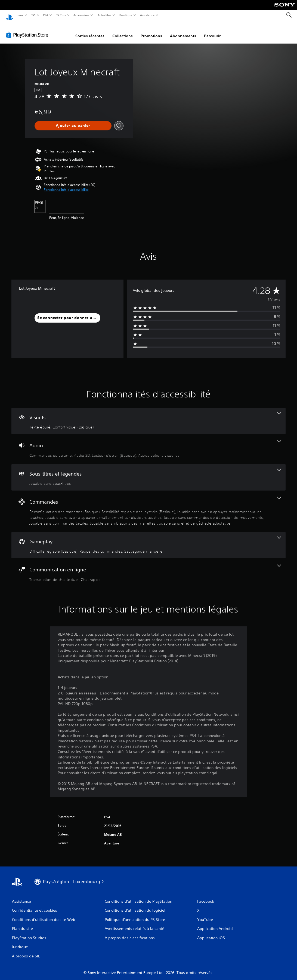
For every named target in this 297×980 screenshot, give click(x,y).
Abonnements (183, 31)
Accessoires (81, 15)
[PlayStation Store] (28, 30)
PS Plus (61, 15)
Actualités (104, 15)
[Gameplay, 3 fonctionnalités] (148, 540)
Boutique (126, 15)
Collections (123, 31)
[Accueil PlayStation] (10, 15)
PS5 (33, 15)
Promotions (151, 31)
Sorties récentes (90, 31)
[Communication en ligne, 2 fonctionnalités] (148, 568)
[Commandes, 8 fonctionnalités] (148, 506)
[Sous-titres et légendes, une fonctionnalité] (148, 472)
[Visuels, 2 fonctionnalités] (148, 416)
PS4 (46, 15)
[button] (66, 185)
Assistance (147, 15)
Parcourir (212, 31)
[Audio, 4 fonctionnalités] (148, 444)
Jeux (20, 15)
